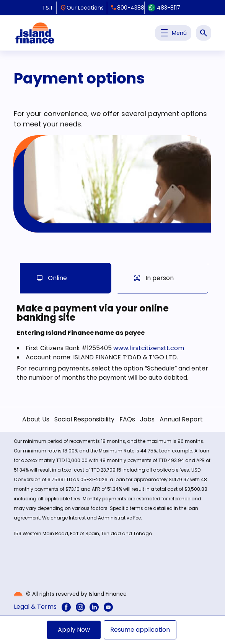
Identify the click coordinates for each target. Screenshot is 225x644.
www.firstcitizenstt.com (149, 348)
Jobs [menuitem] (147, 419)
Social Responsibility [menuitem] (84, 419)
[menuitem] (66, 607)
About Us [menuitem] (36, 419)
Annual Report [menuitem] (181, 419)
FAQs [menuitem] (127, 419)
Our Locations (82, 8)
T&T (48, 8)
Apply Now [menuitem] (74, 630)
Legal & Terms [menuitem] (35, 607)
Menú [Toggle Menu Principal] (173, 33)
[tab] (66, 278)
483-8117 (164, 8)
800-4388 (127, 8)
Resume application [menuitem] (140, 630)
